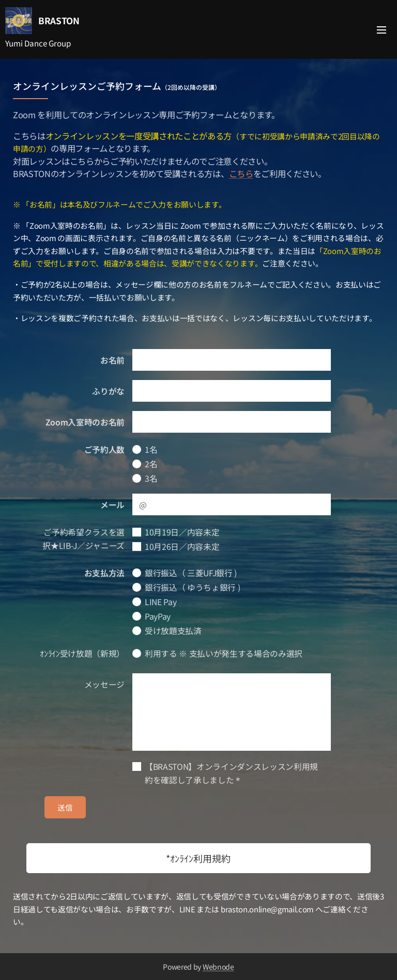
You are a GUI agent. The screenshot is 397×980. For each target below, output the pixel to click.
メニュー (381, 30)
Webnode (218, 967)
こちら (241, 173)
